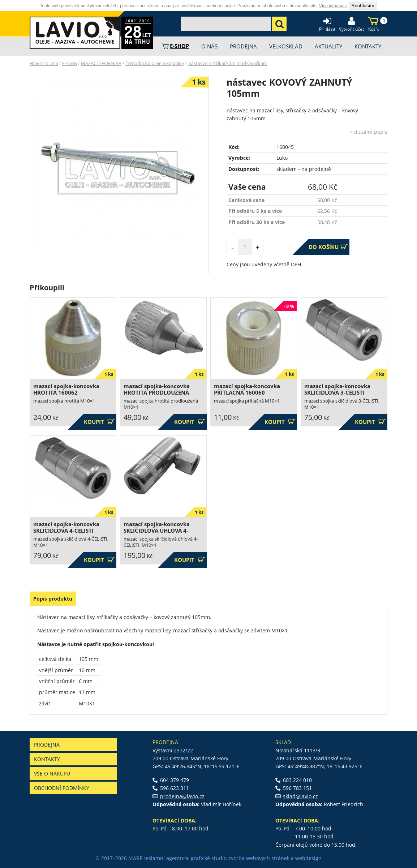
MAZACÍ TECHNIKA (101, 63)
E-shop (70, 63)
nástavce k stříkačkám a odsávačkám (228, 63)
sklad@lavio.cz (300, 796)
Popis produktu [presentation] (53, 599)
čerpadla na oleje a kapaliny (155, 63)
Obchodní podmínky (62, 788)
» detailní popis (369, 132)
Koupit (99, 422)
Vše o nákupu (52, 774)
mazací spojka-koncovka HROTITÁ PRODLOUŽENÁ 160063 (157, 393)
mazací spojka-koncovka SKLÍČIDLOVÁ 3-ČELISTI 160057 (337, 393)
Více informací (333, 6)
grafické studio (209, 858)
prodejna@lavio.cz (182, 796)
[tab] (53, 599)
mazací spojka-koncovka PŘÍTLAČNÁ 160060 (247, 389)
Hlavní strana (44, 63)
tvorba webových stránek (259, 858)
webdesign (308, 858)
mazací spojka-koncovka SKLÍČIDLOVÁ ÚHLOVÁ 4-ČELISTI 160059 (157, 531)
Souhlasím (363, 6)
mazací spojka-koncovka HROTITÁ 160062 (66, 389)
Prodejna (47, 745)
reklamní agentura (166, 858)
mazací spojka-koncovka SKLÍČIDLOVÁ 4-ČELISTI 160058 (66, 531)
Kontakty (47, 759)
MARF (135, 858)
